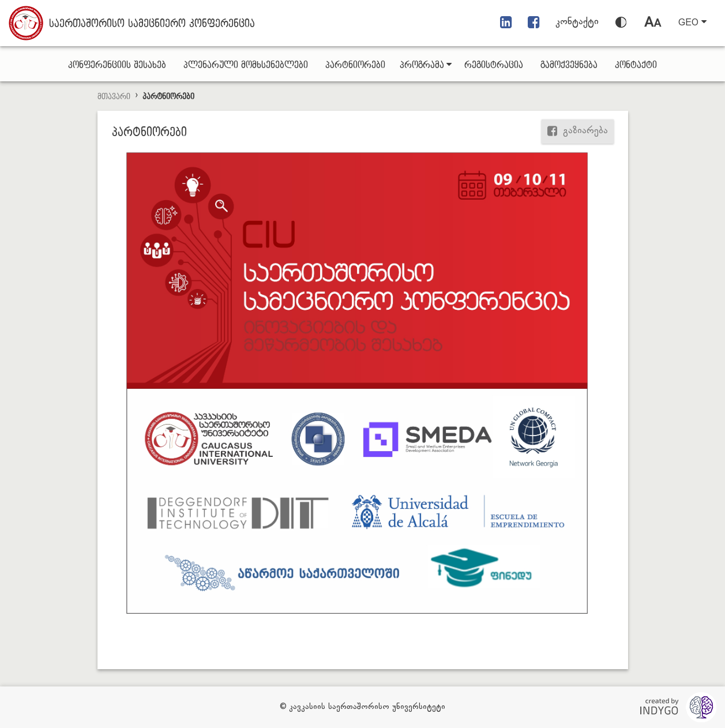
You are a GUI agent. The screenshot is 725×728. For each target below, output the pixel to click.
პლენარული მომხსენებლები (246, 65)
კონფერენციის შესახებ (117, 65)
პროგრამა (426, 65)
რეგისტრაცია (494, 65)
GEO (692, 23)
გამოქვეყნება (569, 65)
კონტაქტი (577, 22)
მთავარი (114, 97)
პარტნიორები (355, 65)
